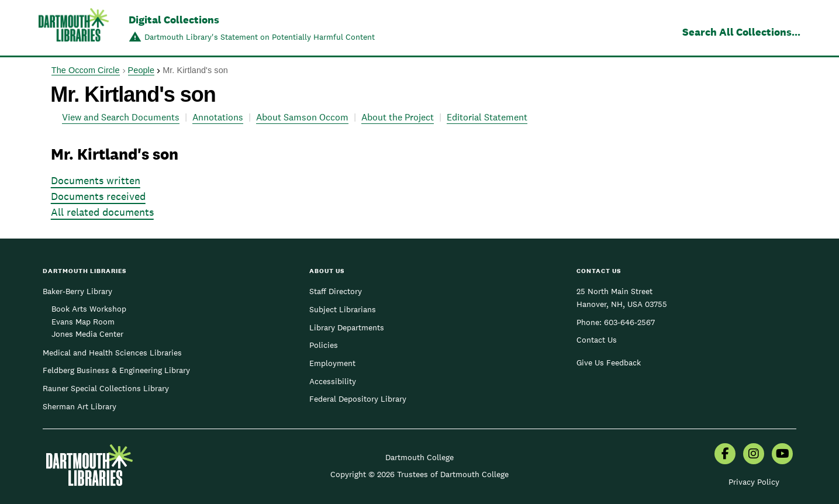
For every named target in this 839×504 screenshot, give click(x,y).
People (141, 70)
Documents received (98, 196)
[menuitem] (725, 455)
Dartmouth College (419, 457)
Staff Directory (336, 291)
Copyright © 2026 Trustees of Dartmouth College (419, 474)
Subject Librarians (343, 309)
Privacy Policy (754, 482)
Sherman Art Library (80, 406)
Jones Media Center (87, 334)
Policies (324, 345)
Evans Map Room (83, 322)
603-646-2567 (629, 322)
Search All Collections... (741, 32)
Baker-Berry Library (77, 291)
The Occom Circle (86, 70)
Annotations (218, 117)
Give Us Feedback (609, 363)
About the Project (398, 117)
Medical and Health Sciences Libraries (112, 353)
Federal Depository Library (358, 399)
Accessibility (333, 381)
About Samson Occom (302, 117)
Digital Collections (174, 20)
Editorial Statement (487, 117)
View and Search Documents (121, 117)
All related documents (102, 212)
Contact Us (597, 340)
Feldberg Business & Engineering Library (116, 370)
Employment (332, 363)
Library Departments (347, 327)
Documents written (96, 180)
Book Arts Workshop (89, 309)
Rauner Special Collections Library (106, 388)
